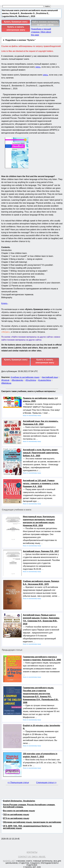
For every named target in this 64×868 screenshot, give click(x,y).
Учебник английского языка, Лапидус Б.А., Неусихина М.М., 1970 (41, 583)
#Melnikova (6, 383)
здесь (38, 67)
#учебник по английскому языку (25, 377)
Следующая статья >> (46, 783)
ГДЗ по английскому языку (16, 815)
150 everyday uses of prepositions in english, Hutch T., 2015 (40, 755)
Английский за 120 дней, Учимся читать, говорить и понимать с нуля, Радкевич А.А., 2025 (41, 483)
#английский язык (50, 377)
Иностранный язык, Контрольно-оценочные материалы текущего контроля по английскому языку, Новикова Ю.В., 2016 (39, 521)
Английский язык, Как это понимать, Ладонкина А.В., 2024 (41, 423)
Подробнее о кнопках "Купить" (20, 40)
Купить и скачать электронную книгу (16, 28)
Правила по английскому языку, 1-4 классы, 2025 (40, 400)
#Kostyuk (5, 380)
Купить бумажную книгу (16, 22)
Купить (4, 303)
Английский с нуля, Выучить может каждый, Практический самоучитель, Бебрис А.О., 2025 (41, 453)
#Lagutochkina (44, 380)
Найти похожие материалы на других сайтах (45, 23)
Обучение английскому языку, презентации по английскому (32, 822)
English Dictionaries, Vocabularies (19, 801)
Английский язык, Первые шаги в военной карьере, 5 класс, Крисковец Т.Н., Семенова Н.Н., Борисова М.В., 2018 (41, 619)
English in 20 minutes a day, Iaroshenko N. (41, 727)
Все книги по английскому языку (19, 811)
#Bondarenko (17, 380)
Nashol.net (9, 861)
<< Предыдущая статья (18, 783)
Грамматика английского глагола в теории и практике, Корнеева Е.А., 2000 (42, 658)
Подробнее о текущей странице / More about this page (41, 32)
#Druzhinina (31, 380)
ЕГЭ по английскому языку (16, 818)
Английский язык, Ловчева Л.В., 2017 (41, 551)
